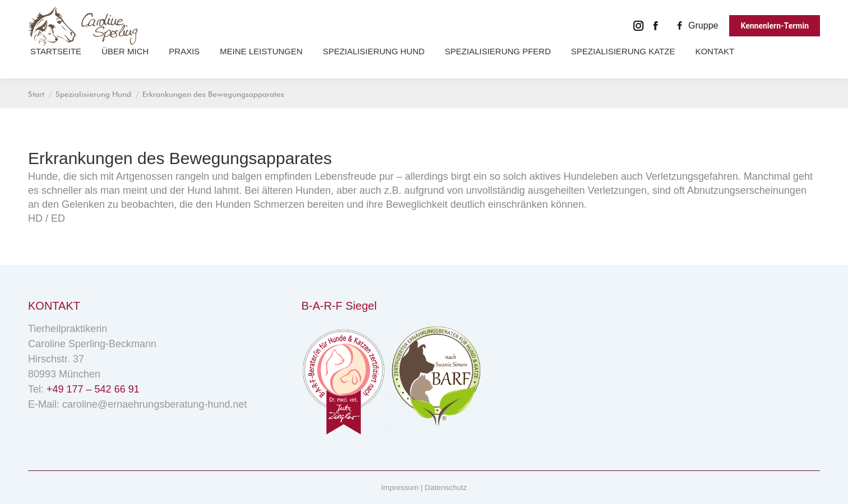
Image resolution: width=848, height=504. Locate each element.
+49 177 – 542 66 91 (93, 389)
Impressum (400, 487)
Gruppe (696, 25)
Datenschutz (446, 487)
